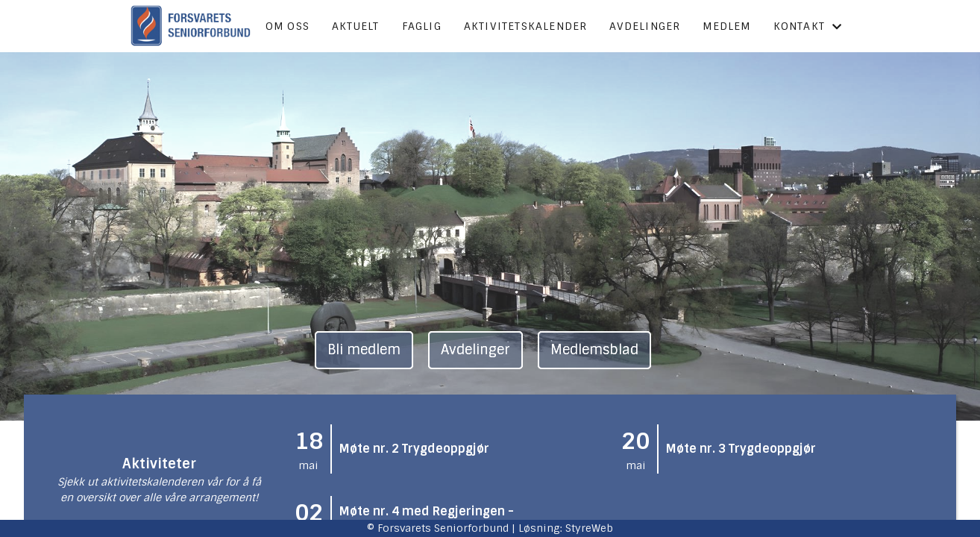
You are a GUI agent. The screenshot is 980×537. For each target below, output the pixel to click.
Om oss (288, 26)
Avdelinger (645, 26)
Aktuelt (355, 26)
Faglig (422, 26)
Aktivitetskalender (526, 26)
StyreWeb (589, 528)
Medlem (726, 26)
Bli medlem (364, 350)
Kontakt (808, 26)
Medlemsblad (594, 350)
